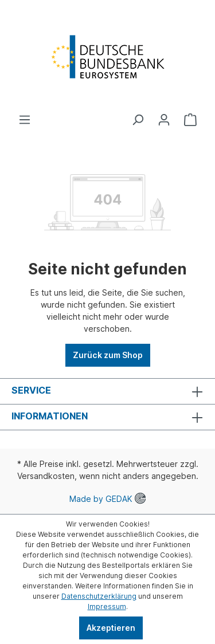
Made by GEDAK (107, 499)
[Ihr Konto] (164, 120)
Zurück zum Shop (108, 355)
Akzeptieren (111, 628)
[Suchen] (138, 120)
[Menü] (25, 120)
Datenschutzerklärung (99, 596)
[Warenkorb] (190, 120)
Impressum (107, 606)
